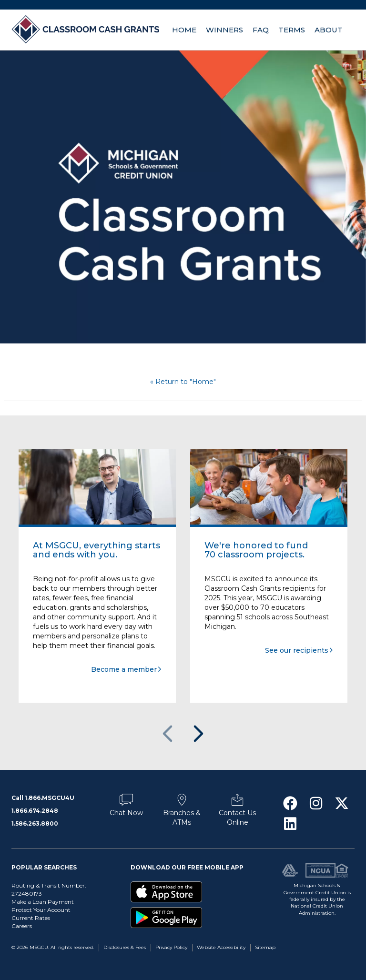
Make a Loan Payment (43, 902)
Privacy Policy (171, 947)
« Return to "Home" (183, 382)
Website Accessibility (221, 947)
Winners (224, 30)
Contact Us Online (238, 813)
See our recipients (297, 650)
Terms (292, 30)
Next (198, 734)
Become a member (124, 669)
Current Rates (31, 918)
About (329, 30)
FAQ (261, 30)
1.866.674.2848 (35, 811)
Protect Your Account (41, 910)
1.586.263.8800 (35, 823)
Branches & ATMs (182, 813)
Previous (168, 734)
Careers (22, 926)
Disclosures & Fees (125, 947)
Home (184, 30)
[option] (183, 197)
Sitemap (265, 947)
